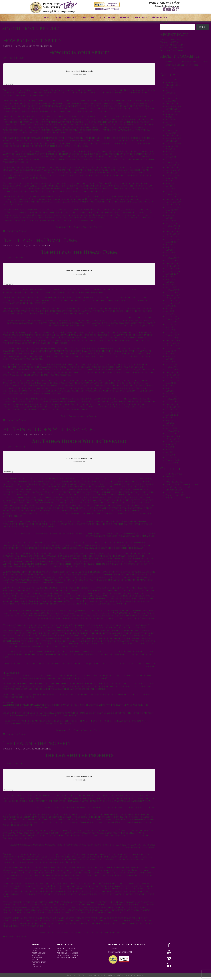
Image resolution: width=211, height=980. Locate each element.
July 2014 (170, 354)
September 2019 (173, 239)
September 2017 (173, 303)
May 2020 (170, 218)
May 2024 (170, 90)
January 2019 (172, 261)
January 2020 (172, 229)
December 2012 (173, 404)
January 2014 (172, 370)
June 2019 (170, 247)
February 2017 (172, 319)
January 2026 (172, 80)
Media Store (159, 17)
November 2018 (173, 266)
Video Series (108, 17)
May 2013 (170, 391)
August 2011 (171, 444)
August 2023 (172, 114)
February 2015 (172, 335)
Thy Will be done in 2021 (178, 487)
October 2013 (172, 378)
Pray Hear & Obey (174, 482)
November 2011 (173, 439)
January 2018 (172, 293)
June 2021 (170, 184)
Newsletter (12, 231)
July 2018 (170, 277)
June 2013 (170, 388)
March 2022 (171, 160)
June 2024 (170, 88)
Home (47, 17)
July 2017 (170, 309)
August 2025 (172, 82)
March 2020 (172, 223)
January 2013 (172, 402)
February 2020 (173, 226)
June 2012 (170, 420)
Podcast (23, 231)
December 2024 (173, 85)
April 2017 (170, 314)
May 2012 (170, 423)
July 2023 (170, 117)
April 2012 (170, 426)
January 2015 (172, 338)
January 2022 (172, 165)
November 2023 (173, 106)
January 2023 (172, 133)
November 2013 (173, 375)
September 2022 (173, 144)
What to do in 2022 (175, 495)
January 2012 (172, 434)
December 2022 (173, 136)
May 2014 (170, 359)
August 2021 (172, 178)
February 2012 (172, 431)
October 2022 (173, 141)
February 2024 (173, 98)
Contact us (37, 967)
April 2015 (170, 330)
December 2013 (173, 372)
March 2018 (171, 287)
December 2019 (173, 231)
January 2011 (172, 463)
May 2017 (170, 311)
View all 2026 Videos (171, 40)
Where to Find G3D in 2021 (179, 498)
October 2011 (172, 442)
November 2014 (173, 343)
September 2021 (173, 176)
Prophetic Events (39, 962)
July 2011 (170, 447)
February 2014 (172, 367)
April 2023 (171, 125)
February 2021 (172, 194)
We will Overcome (175, 493)
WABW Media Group (136, 975)
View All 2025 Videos (171, 42)
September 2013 (173, 380)
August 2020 (172, 210)
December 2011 (173, 436)
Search (164, 22)
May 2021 (170, 186)
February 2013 (172, 399)
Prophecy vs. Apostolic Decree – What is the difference (187, 65)
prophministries (44, 46)
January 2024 (172, 101)
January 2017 (172, 322)
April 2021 (170, 189)
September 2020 (173, 207)
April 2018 (170, 285)
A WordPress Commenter (178, 62)
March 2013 (171, 396)
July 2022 (170, 149)
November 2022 (173, 138)
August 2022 (172, 146)
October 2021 (172, 173)
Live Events (140, 17)
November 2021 (173, 170)
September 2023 (173, 112)
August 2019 (172, 242)
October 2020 (173, 205)
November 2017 (173, 298)
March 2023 (171, 128)
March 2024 (171, 96)
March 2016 (171, 325)
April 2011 (170, 455)
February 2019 (172, 258)
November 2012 (173, 407)
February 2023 (173, 130)
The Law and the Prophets (37, 743)
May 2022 (170, 154)
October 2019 (172, 237)
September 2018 (173, 271)
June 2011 (170, 450)
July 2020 (170, 213)
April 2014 (170, 362)
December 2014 (173, 340)
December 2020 (173, 199)
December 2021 (173, 168)
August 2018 (172, 274)
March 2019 (171, 255)
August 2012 (172, 415)
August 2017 (172, 306)
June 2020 (170, 215)
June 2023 (170, 120)
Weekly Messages (65, 17)
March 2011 (171, 458)
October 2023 (172, 109)
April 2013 (170, 394)
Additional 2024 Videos (172, 45)
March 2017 (171, 317)
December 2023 (173, 104)
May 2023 (170, 122)
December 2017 (173, 295)
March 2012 (171, 428)
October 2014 (172, 346)
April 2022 (171, 157)
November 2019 (173, 234)
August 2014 (172, 351)
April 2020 (171, 221)
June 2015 (170, 327)
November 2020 (173, 202)
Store (34, 964)
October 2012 (172, 410)
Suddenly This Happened (173, 50)
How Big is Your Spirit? (32, 41)
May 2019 (170, 250)
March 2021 (171, 191)
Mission (124, 17)
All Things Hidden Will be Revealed (50, 429)
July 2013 (170, 386)
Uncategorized (174, 490)
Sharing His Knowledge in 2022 (182, 485)
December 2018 (173, 263)
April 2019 (170, 253)
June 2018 (170, 279)
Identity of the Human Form (40, 240)
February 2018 (172, 290)
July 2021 (170, 181)
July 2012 (170, 418)
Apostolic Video (174, 474)
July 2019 (170, 245)
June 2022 (170, 152)
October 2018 (172, 269)
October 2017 (172, 301)
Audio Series (88, 17)
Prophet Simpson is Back (172, 48)
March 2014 (171, 364)
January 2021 (172, 197)
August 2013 (172, 383)
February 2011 (172, 460)
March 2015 (171, 332)
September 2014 (173, 348)
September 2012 (173, 412)
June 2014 (170, 356)
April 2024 (171, 93)
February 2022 (173, 162)
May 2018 (170, 282)
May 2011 (170, 452)
